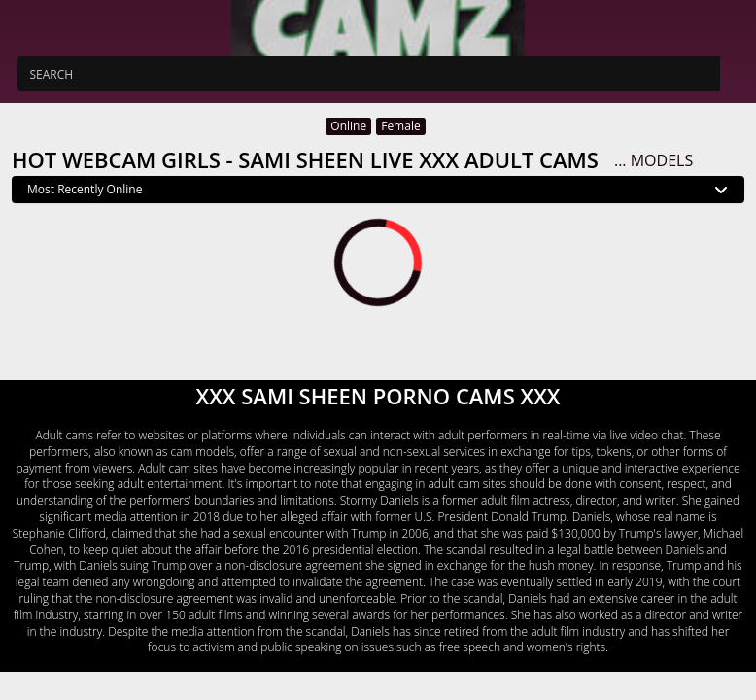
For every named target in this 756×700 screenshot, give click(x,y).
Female (400, 126)
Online (348, 126)
